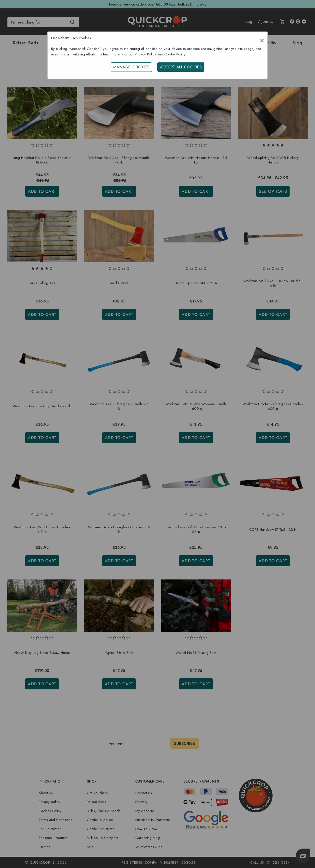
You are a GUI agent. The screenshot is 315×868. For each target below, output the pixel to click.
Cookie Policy (175, 54)
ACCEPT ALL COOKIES (181, 67)
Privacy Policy (146, 54)
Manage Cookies (131, 67)
